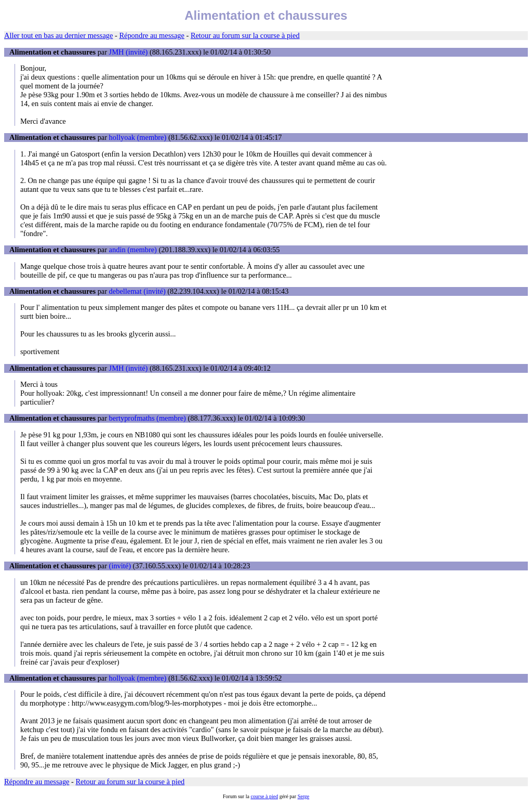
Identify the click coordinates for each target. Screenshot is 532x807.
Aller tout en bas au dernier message (58, 35)
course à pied (264, 796)
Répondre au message (151, 35)
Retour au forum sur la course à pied (245, 35)
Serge (304, 796)
